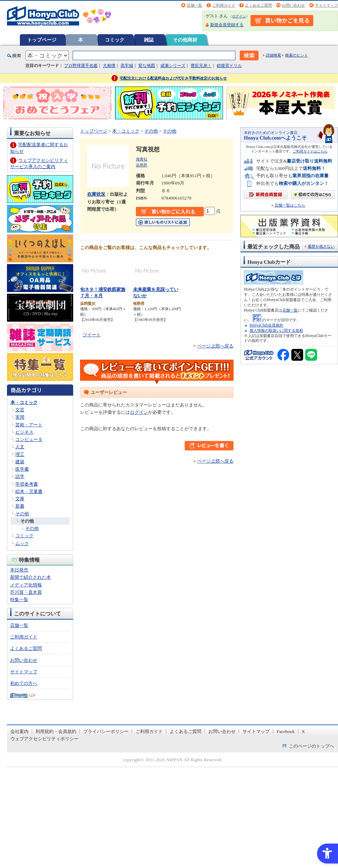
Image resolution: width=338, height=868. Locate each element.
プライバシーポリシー (106, 731)
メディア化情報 (26, 585)
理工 (20, 454)
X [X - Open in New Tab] (304, 731)
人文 (20, 447)
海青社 (142, 159)
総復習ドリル (229, 66)
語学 (20, 476)
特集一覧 (19, 600)
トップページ (42, 40)
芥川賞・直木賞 (26, 592)
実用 (20, 417)
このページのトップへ (312, 746)
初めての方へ (24, 683)
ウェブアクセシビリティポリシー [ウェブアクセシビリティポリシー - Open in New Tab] (44, 739)
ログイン (239, 16)
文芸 (20, 410)
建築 (20, 462)
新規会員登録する (227, 25)
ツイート (92, 335)
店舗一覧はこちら (290, 205)
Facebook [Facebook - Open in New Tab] (286, 731)
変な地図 (147, 66)
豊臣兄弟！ (201, 66)
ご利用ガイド (224, 5)
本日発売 (19, 570)
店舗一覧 (194, 5)
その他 (22, 514)
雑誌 (149, 40)
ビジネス (24, 432)
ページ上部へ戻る (215, 346)
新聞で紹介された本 (30, 577)
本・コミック (24, 402)
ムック (22, 543)
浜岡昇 (142, 165)
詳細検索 (274, 55)
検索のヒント (297, 55)
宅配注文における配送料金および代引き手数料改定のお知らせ (173, 78)
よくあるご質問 (258, 5)
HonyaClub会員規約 (266, 325)
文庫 (20, 499)
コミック (115, 40)
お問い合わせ (293, 5)
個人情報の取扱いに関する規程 (276, 330)
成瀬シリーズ (173, 66)
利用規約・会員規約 (56, 731)
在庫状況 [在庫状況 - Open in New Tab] (96, 194)
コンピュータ (29, 439)
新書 (20, 506)
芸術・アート (29, 425)
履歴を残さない (321, 246)
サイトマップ (327, 5)
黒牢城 (127, 66)
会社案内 (20, 731)
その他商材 (185, 40)
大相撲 (109, 66)
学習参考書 (27, 484)
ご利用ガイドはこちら (310, 151)
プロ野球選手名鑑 (81, 66)
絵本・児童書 (29, 491)
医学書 (22, 469)
